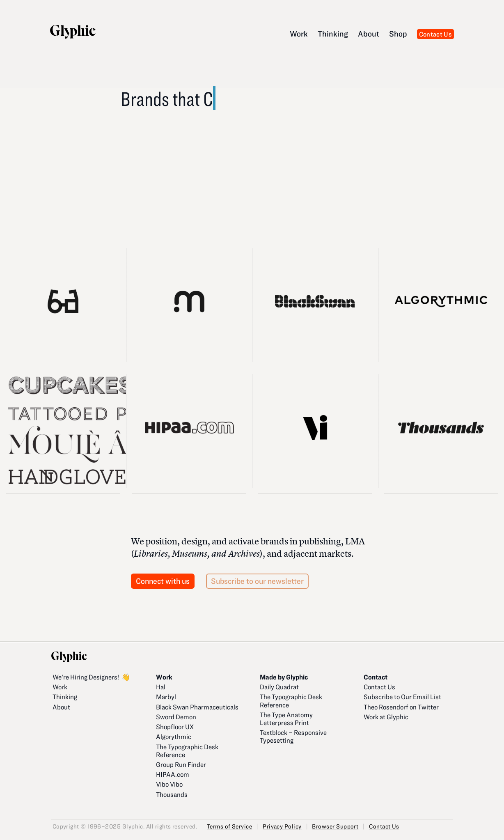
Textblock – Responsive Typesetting (293, 736)
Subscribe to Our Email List (402, 697)
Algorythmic (174, 736)
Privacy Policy (282, 826)
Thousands (172, 794)
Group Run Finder (181, 764)
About (369, 33)
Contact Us (435, 34)
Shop (398, 33)
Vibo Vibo (169, 784)
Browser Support (335, 826)
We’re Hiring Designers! (86, 677)
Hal (161, 687)
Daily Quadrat (279, 687)
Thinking (333, 33)
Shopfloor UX (175, 726)
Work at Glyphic (386, 717)
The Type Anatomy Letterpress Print (286, 718)
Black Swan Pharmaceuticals (197, 707)
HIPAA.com (173, 774)
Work (299, 33)
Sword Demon (176, 717)
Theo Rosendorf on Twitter (401, 707)
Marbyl (166, 697)
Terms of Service (229, 826)
